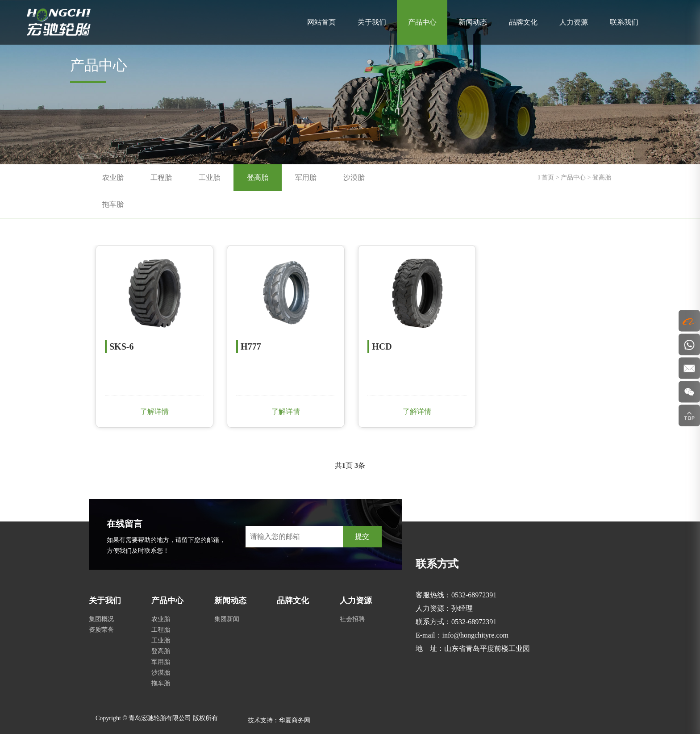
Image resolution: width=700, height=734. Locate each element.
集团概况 (101, 619)
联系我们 (624, 22)
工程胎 (161, 177)
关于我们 (372, 22)
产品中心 (422, 22)
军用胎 (306, 177)
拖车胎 (113, 204)
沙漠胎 (354, 177)
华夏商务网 (295, 720)
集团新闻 (227, 619)
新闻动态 (473, 22)
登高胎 (258, 177)
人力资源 (574, 22)
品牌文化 (523, 22)
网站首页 (321, 22)
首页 (548, 177)
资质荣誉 (101, 630)
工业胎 (209, 177)
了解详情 (154, 411)
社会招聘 (352, 619)
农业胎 (113, 177)
